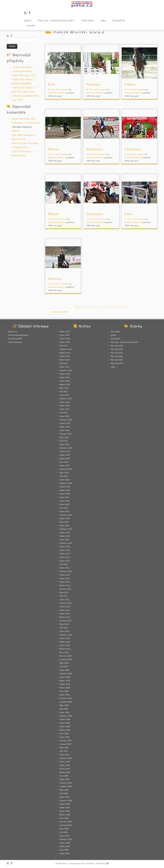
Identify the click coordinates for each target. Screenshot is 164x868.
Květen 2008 (65, 723)
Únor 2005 (64, 850)
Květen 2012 (65, 578)
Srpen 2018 (64, 480)
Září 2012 (64, 564)
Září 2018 (64, 476)
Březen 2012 (65, 585)
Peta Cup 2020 (117, 349)
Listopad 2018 (66, 469)
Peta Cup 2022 (117, 356)
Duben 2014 (65, 550)
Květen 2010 (65, 642)
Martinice (93, 84)
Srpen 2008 (64, 712)
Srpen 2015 (64, 526)
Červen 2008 (65, 719)
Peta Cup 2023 (117, 360)
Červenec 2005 (66, 839)
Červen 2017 (65, 501)
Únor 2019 (64, 462)
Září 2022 (64, 363)
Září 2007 (64, 751)
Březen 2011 (65, 617)
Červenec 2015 (66, 529)
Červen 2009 (65, 677)
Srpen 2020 (64, 416)
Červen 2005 (65, 843)
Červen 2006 (65, 804)
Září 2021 (64, 392)
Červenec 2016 (66, 515)
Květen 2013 (65, 557)
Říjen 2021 (64, 388)
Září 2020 (64, 413)
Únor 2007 (64, 776)
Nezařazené (116, 339)
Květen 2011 (65, 610)
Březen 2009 (65, 688)
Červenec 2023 (66, 349)
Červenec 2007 (66, 758)
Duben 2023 (65, 356)
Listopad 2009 (66, 659)
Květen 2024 (65, 342)
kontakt (31, 25)
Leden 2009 (64, 695)
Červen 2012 (65, 575)
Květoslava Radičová (57, 93)
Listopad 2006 (66, 786)
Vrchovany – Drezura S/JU (26, 123)
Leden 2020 (64, 430)
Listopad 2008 (66, 702)
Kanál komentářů (15, 339)
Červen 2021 (65, 402)
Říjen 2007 (64, 748)
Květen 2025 (65, 332)
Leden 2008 (64, 737)
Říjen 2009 (64, 663)
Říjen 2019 (64, 437)
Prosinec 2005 (66, 822)
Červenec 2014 (66, 543)
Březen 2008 (65, 730)
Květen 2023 (65, 353)
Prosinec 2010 (66, 621)
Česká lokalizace (15, 342)
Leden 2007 (64, 779)
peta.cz (66, 864)
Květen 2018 (65, 490)
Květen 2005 (65, 846)
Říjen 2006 (64, 790)
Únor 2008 (64, 734)
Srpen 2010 (64, 631)
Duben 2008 (65, 726)
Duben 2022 (65, 381)
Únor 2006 (64, 818)
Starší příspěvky (58, 312)
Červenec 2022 (66, 370)
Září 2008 (64, 709)
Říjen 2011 (64, 593)
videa (103, 20)
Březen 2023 (65, 360)
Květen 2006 (65, 808)
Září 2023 (64, 346)
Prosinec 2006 (66, 783)
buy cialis (17, 135)
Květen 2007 (65, 765)
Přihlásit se (13, 332)
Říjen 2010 (64, 624)
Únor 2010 (64, 652)
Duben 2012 (65, 582)
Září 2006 (64, 793)
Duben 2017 (65, 504)
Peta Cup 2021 (117, 353)
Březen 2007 (65, 772)
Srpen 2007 (64, 755)
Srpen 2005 (64, 836)
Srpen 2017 (64, 497)
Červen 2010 (65, 638)
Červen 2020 (65, 423)
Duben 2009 (65, 684)
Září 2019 (64, 441)
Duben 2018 (65, 494)
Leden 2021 (64, 409)
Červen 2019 (65, 451)
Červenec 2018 (66, 483)
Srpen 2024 (64, 335)
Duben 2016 (65, 518)
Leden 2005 (64, 853)
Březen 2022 (65, 384)
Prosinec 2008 (66, 698)
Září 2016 (64, 508)
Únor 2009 (64, 691)
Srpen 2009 (64, 670)
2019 (15, 151)
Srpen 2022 (64, 367)
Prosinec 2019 (66, 434)
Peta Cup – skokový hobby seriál (56, 20)
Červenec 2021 (66, 399)
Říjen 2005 (64, 829)
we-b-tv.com (19, 143)
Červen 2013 (65, 554)
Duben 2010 (65, 645)
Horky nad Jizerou (22, 67)
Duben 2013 (65, 561)
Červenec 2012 (66, 571)
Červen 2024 (65, 339)
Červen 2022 (65, 374)
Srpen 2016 (64, 511)
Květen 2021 (65, 406)
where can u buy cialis (24, 119)
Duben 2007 (65, 769)
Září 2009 (64, 667)
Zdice (128, 214)
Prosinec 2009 (66, 656)
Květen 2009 (65, 681)
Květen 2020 (65, 427)
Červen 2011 (65, 607)
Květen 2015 (65, 536)
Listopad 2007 (66, 744)
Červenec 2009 (66, 674)
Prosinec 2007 (66, 741)
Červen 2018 (65, 487)
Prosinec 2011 (66, 589)
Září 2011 (64, 596)
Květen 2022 (65, 377)
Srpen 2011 (64, 600)
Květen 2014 (65, 547)
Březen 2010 (65, 649)
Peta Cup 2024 (117, 363)
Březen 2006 (65, 815)
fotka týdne (88, 20)
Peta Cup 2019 (117, 346)
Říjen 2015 (64, 522)
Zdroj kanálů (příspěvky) (18, 335)
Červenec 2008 (66, 716)
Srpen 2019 (64, 444)
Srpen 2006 (64, 797)
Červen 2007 (65, 762)
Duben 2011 (65, 614)
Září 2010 (64, 628)
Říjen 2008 (64, 705)
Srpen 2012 (64, 568)
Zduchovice (94, 149)
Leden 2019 (64, 466)
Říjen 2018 (64, 473)
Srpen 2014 (64, 540)
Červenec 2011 (66, 603)
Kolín (52, 84)
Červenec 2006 (66, 801)
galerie (28, 20)
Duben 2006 (65, 811)
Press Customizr (88, 864)
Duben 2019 (65, 459)
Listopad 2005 (66, 825)
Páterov (16, 131)
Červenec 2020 (66, 420)
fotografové (119, 20)
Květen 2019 (65, 455)
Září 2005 (64, 832)
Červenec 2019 (66, 448)
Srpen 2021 (64, 395)
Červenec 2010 (66, 635)
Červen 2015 (65, 533)
